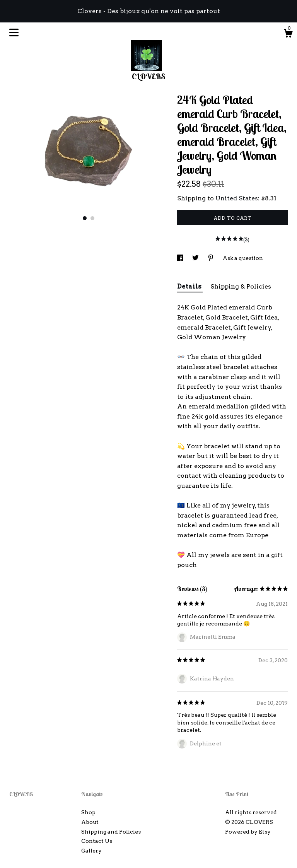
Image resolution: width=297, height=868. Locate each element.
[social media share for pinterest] (211, 258)
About (90, 822)
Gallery (91, 851)
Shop (88, 812)
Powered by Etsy (248, 832)
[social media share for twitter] (196, 258)
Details (190, 286)
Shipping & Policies (241, 286)
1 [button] (85, 218)
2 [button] (92, 218)
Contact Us (97, 841)
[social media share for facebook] (181, 258)
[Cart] (288, 34)
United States (237, 198)
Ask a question (243, 258)
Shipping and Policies (111, 832)
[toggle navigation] (14, 32)
